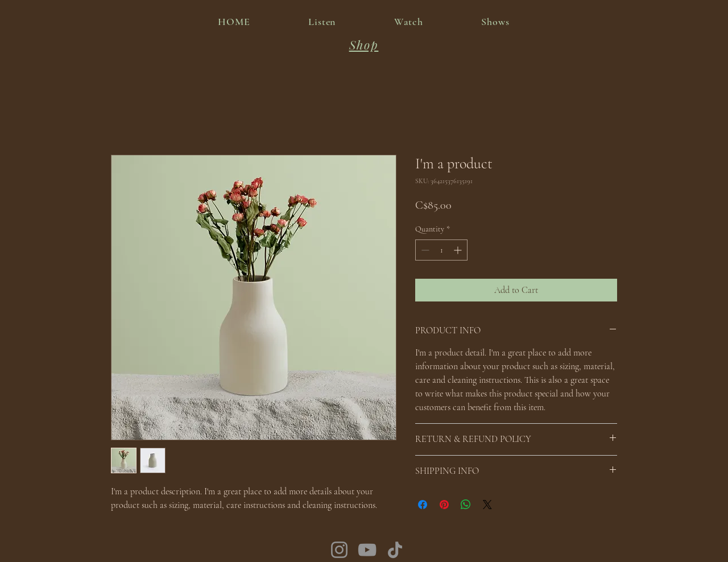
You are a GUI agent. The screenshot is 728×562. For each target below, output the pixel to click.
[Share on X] (487, 505)
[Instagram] (339, 550)
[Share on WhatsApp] (466, 505)
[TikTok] (395, 550)
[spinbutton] (441, 250)
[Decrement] (424, 250)
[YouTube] (367, 550)
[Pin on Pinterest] (444, 505)
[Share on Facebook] (423, 505)
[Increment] (459, 250)
